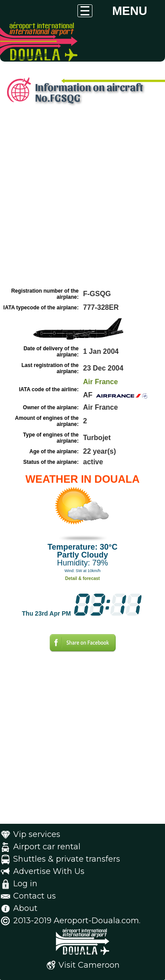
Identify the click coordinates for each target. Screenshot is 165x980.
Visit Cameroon (89, 965)
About (25, 908)
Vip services (37, 834)
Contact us (35, 896)
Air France (101, 382)
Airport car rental (47, 847)
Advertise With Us (49, 871)
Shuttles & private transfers (67, 859)
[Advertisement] (82, 198)
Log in (25, 884)
